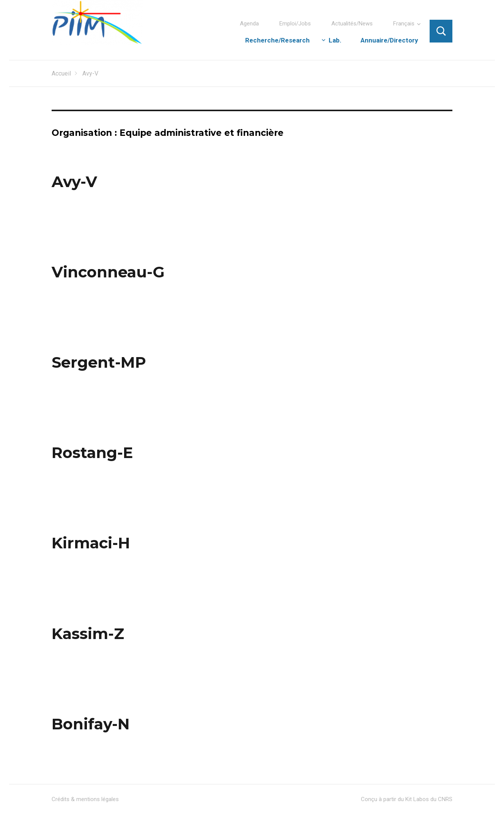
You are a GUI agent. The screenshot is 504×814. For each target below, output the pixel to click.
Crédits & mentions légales (85, 799)
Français (404, 24)
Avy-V (74, 182)
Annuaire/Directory (389, 40)
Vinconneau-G (108, 272)
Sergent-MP (99, 362)
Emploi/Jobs (295, 24)
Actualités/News (352, 24)
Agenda (249, 24)
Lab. (335, 40)
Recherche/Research (277, 40)
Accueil (61, 73)
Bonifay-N (91, 724)
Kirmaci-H (91, 543)
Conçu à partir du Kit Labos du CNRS (407, 799)
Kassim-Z (88, 634)
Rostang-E (92, 453)
